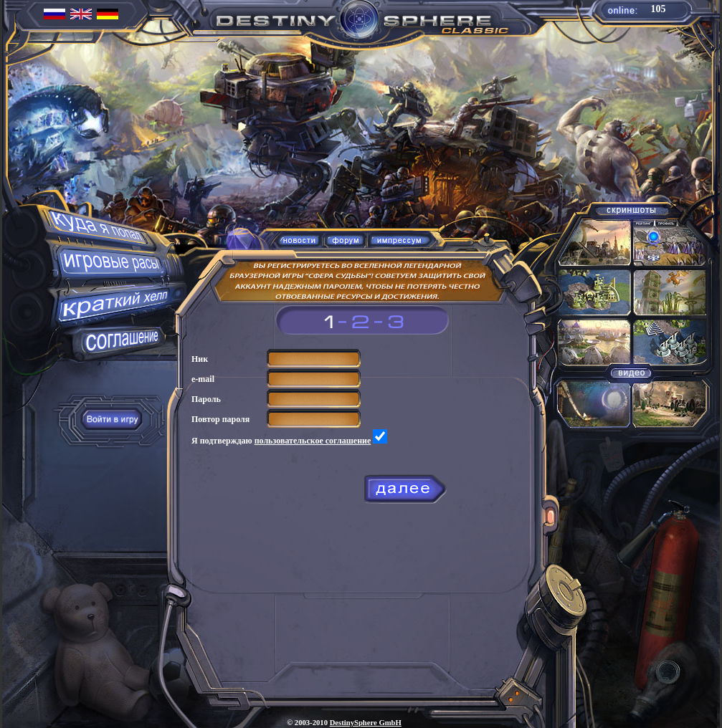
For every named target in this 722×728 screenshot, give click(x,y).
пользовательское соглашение (313, 441)
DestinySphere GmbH (366, 723)
